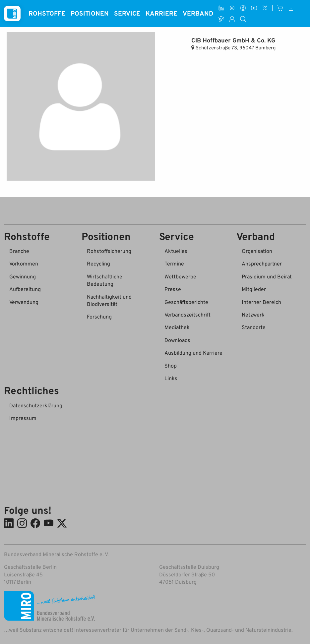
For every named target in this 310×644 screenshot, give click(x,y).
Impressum (23, 418)
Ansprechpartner (262, 263)
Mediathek (177, 327)
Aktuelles (176, 251)
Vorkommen (24, 263)
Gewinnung (23, 276)
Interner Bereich (261, 302)
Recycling (98, 263)
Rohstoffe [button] (47, 13)
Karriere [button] (161, 13)
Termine (174, 263)
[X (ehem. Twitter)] (265, 8)
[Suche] (243, 19)
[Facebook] (243, 8)
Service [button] (127, 13)
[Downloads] (291, 8)
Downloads (177, 340)
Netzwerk (253, 315)
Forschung (99, 317)
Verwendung (24, 302)
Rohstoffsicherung (109, 251)
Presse (173, 289)
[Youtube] (254, 8)
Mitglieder (254, 289)
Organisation (257, 251)
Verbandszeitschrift (187, 315)
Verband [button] (198, 13)
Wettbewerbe (180, 276)
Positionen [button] (90, 13)
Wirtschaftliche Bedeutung (105, 280)
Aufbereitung (25, 289)
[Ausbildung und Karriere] (221, 19)
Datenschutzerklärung (36, 405)
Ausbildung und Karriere (193, 353)
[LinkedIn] (221, 8)
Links (171, 378)
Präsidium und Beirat (267, 276)
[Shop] (280, 8)
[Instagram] (232, 8)
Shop (171, 366)
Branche (19, 251)
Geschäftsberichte (186, 302)
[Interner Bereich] (232, 19)
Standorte (254, 327)
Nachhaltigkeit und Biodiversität (109, 300)
